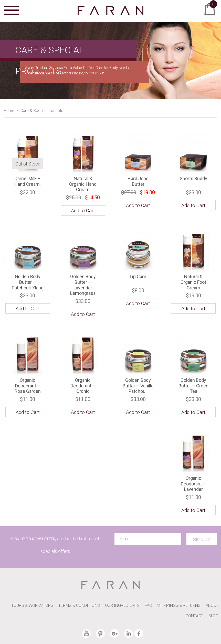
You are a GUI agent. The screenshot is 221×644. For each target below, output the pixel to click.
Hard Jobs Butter (138, 181)
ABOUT (212, 605)
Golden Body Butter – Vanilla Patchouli (138, 386)
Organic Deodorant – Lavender (193, 484)
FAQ (148, 605)
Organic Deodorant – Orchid (83, 386)
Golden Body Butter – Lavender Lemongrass (83, 285)
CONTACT (194, 616)
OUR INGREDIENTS (122, 605)
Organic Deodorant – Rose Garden (28, 386)
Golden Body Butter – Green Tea (193, 386)
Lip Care (138, 276)
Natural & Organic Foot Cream (193, 282)
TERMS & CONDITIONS (79, 605)
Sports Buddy (193, 178)
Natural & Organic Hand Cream (83, 184)
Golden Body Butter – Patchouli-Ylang (28, 282)
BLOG (213, 616)
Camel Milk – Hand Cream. (28, 181)
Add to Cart (193, 205)
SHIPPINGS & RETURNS (179, 605)
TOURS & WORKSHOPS (32, 605)
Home (9, 111)
